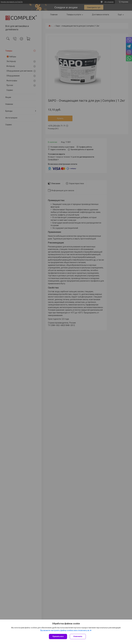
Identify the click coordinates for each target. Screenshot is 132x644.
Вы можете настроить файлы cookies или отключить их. (65, 630)
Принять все (58, 636)
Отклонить (78, 636)
